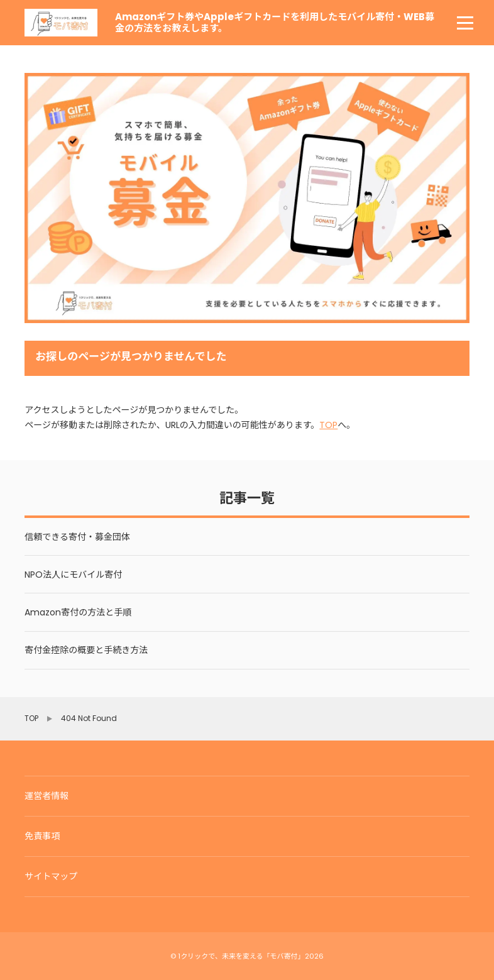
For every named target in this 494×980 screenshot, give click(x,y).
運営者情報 (47, 796)
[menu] (465, 23)
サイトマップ (51, 876)
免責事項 (42, 836)
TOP (328, 425)
